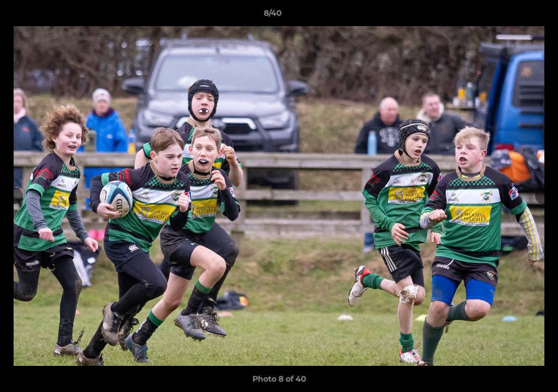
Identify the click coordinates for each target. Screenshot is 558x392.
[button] (512, 16)
